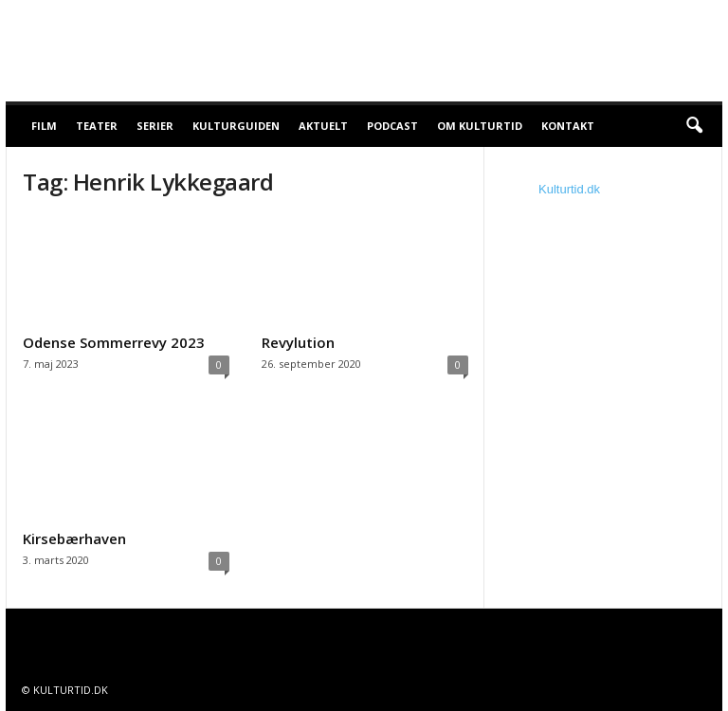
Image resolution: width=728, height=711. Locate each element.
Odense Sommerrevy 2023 (114, 342)
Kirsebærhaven (74, 538)
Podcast (392, 126)
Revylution (298, 342)
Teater (97, 126)
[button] (694, 126)
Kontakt (568, 126)
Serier (155, 126)
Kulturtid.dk (569, 189)
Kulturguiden (236, 126)
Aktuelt (323, 126)
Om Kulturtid (480, 126)
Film (44, 126)
